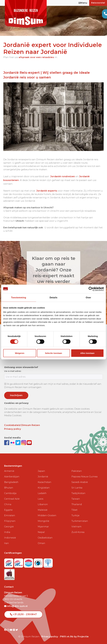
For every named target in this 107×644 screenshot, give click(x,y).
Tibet (74, 510)
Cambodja (10, 493)
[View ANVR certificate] (29, 562)
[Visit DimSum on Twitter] (17, 630)
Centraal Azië (12, 499)
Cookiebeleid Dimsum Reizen (22, 425)
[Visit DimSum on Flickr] (14, 630)
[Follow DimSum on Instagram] (24, 442)
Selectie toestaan (54, 353)
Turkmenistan (80, 521)
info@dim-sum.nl (16, 606)
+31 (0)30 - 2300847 (23, 614)
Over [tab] (88, 297)
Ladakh (42, 493)
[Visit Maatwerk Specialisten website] (9, 574)
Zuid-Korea (78, 532)
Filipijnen (10, 521)
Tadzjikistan (78, 493)
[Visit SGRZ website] (19, 562)
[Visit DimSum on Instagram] (8, 630)
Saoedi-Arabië (80, 482)
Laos (40, 499)
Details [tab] (53, 297)
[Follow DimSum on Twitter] (18, 442)
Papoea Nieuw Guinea (84, 477)
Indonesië (10, 538)
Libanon (43, 504)
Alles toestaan (87, 353)
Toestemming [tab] (19, 297)
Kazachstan (45, 482)
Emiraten (10, 515)
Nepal (41, 532)
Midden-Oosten (47, 515)
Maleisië (43, 510)
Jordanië (43, 477)
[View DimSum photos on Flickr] (13, 442)
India (7, 532)
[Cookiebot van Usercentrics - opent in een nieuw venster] (92, 289)
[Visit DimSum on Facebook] (7, 442)
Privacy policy (13, 429)
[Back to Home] (26, 14)
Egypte (8, 510)
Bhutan (9, 488)
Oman (41, 543)
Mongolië (43, 521)
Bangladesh (11, 482)
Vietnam (76, 527)
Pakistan (77, 471)
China (8, 504)
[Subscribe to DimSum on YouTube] (29, 442)
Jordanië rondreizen (63, 176)
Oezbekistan (45, 538)
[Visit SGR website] (9, 562)
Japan (41, 471)
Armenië (9, 471)
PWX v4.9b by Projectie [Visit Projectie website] (74, 637)
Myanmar (43, 527)
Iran (6, 543)
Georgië (9, 527)
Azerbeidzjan (12, 477)
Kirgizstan (44, 488)
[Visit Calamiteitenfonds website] (39, 562)
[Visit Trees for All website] (48, 562)
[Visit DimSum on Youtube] (11, 630)
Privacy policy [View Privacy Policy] (50, 637)
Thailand (77, 504)
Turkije (75, 515)
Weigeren (20, 353)
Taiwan (76, 499)
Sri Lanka (77, 488)
